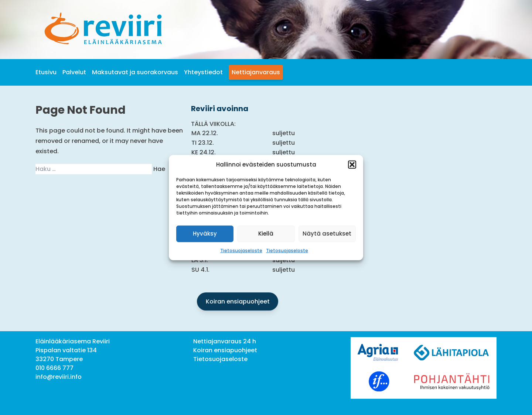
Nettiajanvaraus (256, 72)
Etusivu (46, 72)
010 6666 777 (54, 368)
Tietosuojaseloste (241, 250)
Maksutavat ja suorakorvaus (135, 72)
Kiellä (266, 234)
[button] (352, 165)
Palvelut (74, 72)
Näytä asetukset (327, 234)
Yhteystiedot (203, 72)
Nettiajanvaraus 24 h (225, 341)
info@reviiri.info (59, 377)
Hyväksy (205, 234)
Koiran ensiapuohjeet (238, 301)
